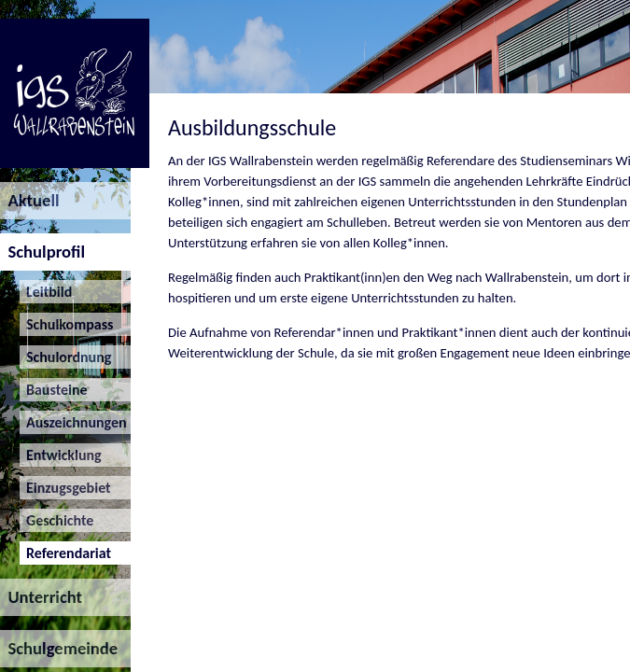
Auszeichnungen (73, 422)
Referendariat (65, 553)
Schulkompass (67, 324)
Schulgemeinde (59, 648)
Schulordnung (66, 357)
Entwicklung (61, 455)
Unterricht (41, 597)
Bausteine (54, 390)
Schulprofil (42, 252)
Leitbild (46, 292)
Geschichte (57, 520)
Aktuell (30, 200)
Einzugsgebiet (65, 488)
